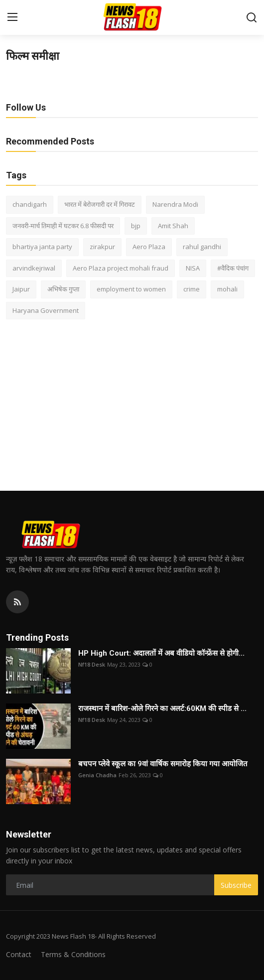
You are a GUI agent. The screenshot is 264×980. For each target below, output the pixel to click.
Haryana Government (46, 310)
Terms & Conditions (73, 954)
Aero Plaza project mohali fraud (121, 268)
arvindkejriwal (34, 268)
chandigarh (30, 204)
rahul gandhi (202, 247)
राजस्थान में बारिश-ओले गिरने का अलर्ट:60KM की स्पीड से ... (162, 708)
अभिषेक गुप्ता (63, 289)
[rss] (17, 602)
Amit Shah (173, 226)
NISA (193, 268)
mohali (227, 289)
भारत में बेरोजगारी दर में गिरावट (100, 204)
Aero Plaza (149, 247)
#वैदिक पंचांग (233, 268)
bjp (136, 226)
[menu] (12, 17)
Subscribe (236, 885)
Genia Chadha (97, 775)
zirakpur (102, 247)
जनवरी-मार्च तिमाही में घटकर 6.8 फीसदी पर (63, 226)
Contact (19, 954)
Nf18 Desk (92, 664)
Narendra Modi (175, 204)
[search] (252, 17)
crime (192, 289)
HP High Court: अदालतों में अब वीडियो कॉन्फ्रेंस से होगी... (161, 653)
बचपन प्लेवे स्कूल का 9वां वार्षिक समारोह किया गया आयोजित (163, 764)
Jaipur (21, 289)
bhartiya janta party (42, 247)
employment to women (131, 289)
